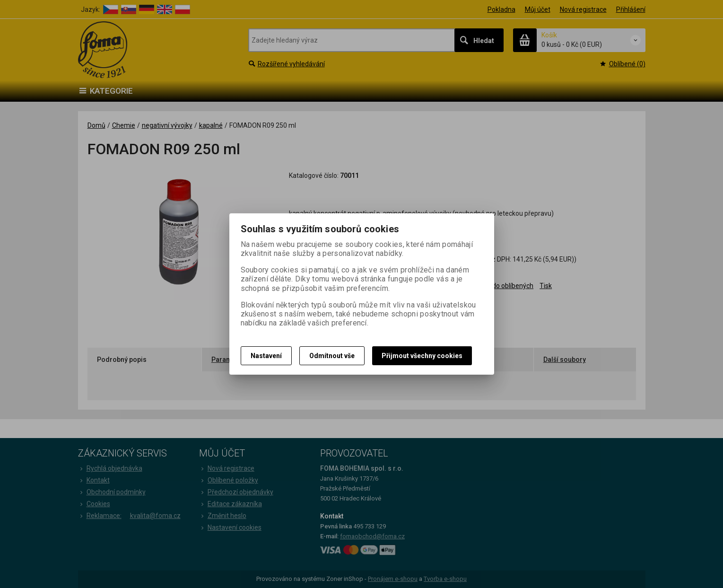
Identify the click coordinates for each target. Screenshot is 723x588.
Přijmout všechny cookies (422, 356)
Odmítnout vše (332, 356)
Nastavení (266, 356)
